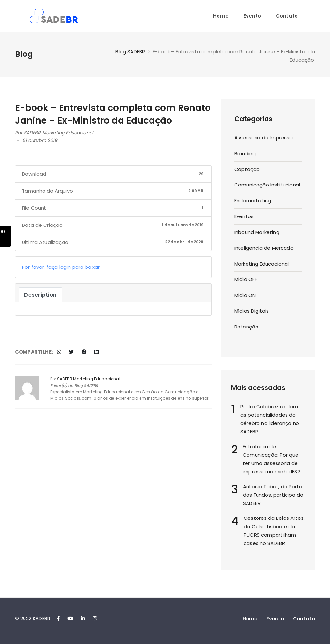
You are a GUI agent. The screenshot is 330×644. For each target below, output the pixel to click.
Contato (287, 16)
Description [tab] (40, 295)
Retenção (246, 327)
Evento (252, 16)
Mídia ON (245, 295)
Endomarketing (253, 201)
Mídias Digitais (252, 311)
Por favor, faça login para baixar (61, 267)
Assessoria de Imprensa (264, 138)
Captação (247, 169)
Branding (245, 153)
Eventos (244, 216)
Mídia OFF (246, 279)
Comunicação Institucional (267, 185)
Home (221, 16)
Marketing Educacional (262, 264)
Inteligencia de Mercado (264, 248)
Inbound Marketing (257, 232)
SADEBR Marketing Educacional (58, 133)
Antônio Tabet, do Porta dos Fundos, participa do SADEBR (273, 495)
